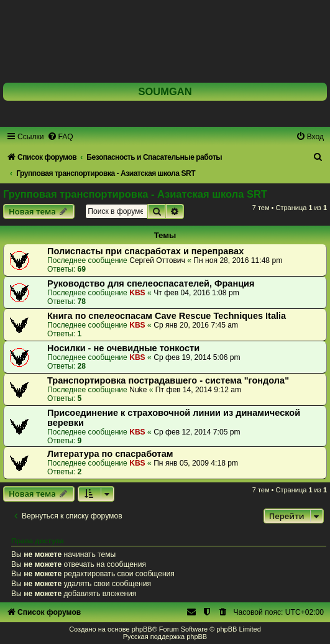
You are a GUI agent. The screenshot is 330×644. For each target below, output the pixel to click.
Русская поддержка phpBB (165, 637)
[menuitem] (60, 137)
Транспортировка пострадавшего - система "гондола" (168, 380)
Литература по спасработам (110, 454)
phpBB (142, 629)
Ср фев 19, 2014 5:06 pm (197, 357)
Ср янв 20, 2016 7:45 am (196, 325)
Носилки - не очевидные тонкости (123, 348)
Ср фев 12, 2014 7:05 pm (197, 432)
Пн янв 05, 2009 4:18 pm (196, 463)
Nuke (138, 390)
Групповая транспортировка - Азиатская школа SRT (135, 194)
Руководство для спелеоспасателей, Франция (151, 283)
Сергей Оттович (157, 260)
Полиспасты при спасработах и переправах (145, 251)
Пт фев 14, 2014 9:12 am (198, 390)
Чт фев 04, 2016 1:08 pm (196, 293)
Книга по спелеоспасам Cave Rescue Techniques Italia (167, 316)
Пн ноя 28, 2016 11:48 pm (238, 260)
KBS (137, 293)
